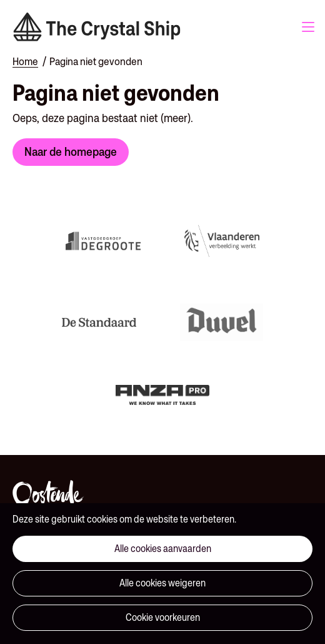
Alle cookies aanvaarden (163, 549)
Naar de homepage (71, 151)
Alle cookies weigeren (162, 583)
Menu (308, 27)
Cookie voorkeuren (163, 617)
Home (25, 61)
